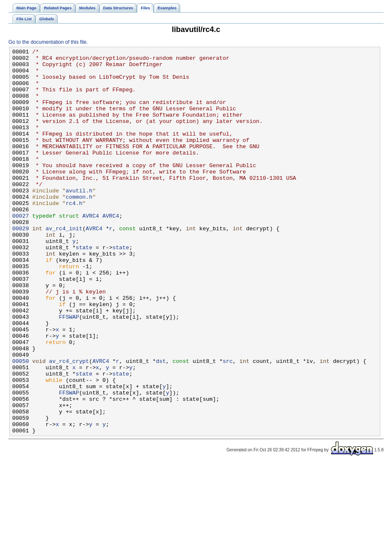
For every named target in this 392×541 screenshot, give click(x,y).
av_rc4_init (64, 265)
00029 (21, 265)
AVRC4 (91, 250)
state (84, 288)
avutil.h (79, 219)
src (228, 424)
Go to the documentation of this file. (48, 42)
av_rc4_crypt (69, 424)
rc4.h (74, 235)
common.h (79, 227)
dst (161, 424)
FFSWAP (69, 371)
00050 (21, 424)
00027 (21, 250)
